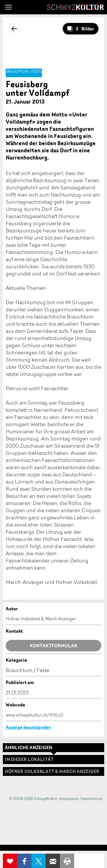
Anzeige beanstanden (28, 727)
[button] (8, 7)
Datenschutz (92, 798)
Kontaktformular (53, 646)
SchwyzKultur (76, 7)
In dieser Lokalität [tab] (29, 759)
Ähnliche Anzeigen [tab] (29, 747)
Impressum (69, 798)
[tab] (53, 771)
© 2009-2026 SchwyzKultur (33, 798)
